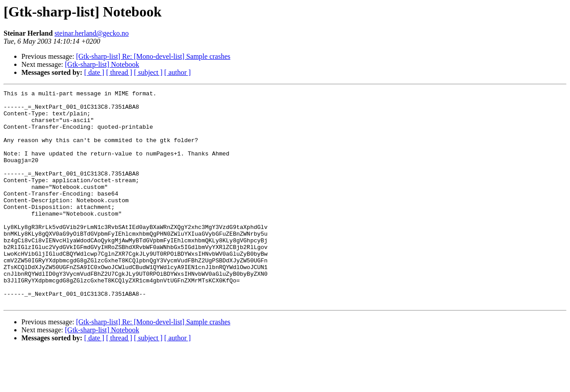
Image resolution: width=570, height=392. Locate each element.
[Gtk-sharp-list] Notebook (102, 64)
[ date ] (94, 72)
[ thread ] (119, 72)
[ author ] (178, 72)
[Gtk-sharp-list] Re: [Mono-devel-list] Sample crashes (153, 56)
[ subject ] (148, 72)
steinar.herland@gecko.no (92, 33)
